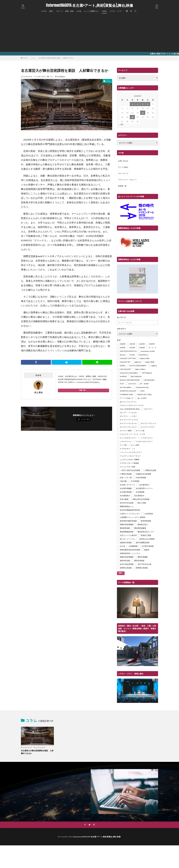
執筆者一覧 (122, 186)
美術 (51, 11)
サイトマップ (123, 173)
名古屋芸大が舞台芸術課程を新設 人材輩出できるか (56, 58)
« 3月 (121, 124)
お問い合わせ (123, 161)
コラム (104, 11)
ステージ (59, 11)
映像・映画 (69, 11)
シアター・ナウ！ (116, 11)
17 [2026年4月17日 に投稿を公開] (143, 113)
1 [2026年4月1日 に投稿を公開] (132, 104)
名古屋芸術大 (61, 77)
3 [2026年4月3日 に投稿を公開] (143, 104)
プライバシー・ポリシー (127, 180)
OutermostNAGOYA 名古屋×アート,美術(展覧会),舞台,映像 (89, 5)
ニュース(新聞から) (91, 11)
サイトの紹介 (123, 167)
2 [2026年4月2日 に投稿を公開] (137, 104)
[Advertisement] (89, 34)
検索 (120, 573)
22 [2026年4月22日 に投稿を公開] (132, 117)
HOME (44, 11)
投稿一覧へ (83, 390)
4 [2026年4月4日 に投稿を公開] (148, 104)
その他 (79, 11)
